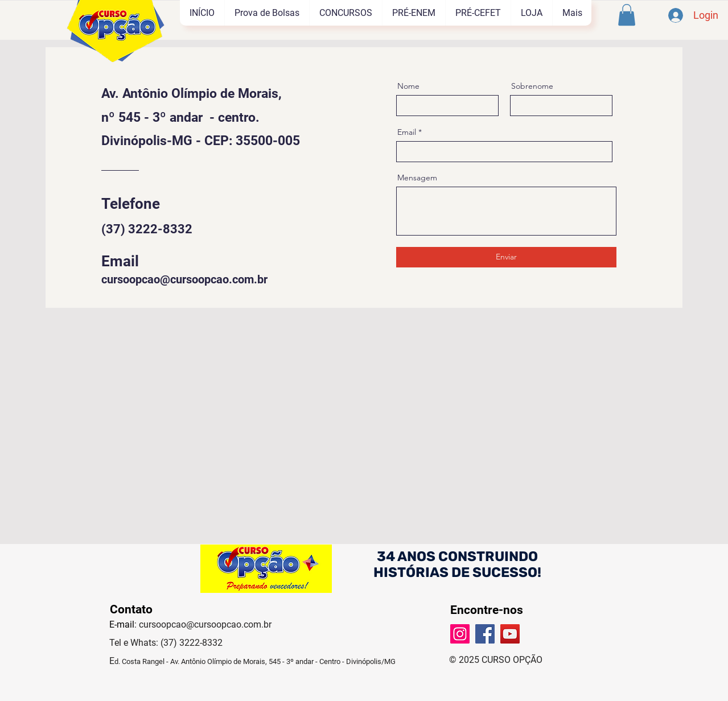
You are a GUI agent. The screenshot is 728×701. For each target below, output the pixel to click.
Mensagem (417, 178)
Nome (408, 86)
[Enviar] (506, 257)
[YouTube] (510, 634)
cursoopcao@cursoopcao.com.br (184, 279)
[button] (627, 15)
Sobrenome (532, 86)
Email (407, 132)
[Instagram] (460, 634)
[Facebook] (485, 634)
